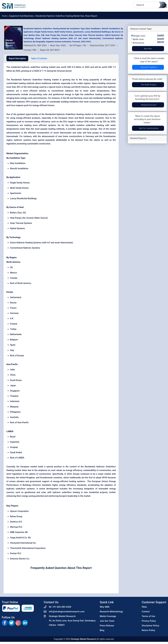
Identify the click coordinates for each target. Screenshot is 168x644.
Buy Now (148, 49)
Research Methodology (111, 612)
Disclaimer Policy (151, 626)
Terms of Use (149, 616)
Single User (139, 36)
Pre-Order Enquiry (149, 85)
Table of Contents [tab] (39, 58)
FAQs (144, 607)
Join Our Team (107, 621)
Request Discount (149, 105)
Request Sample (149, 67)
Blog (102, 630)
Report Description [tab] (17, 58)
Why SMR (105, 607)
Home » (6, 16)
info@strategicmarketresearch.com (67, 612)
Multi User (139, 39)
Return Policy (149, 630)
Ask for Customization (149, 128)
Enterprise (139, 43)
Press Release (107, 626)
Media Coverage (108, 616)
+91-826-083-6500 (62, 607)
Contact (146, 612)
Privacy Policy (149, 621)
